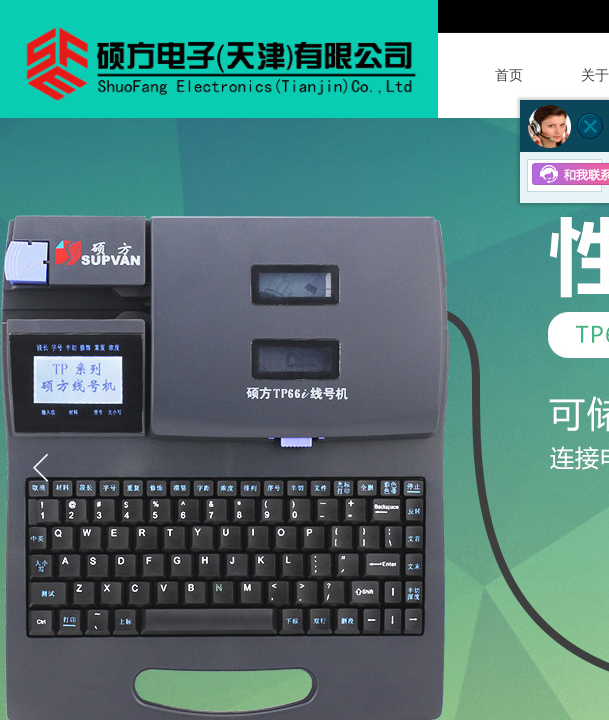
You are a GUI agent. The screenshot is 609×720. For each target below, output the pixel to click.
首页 (509, 75)
